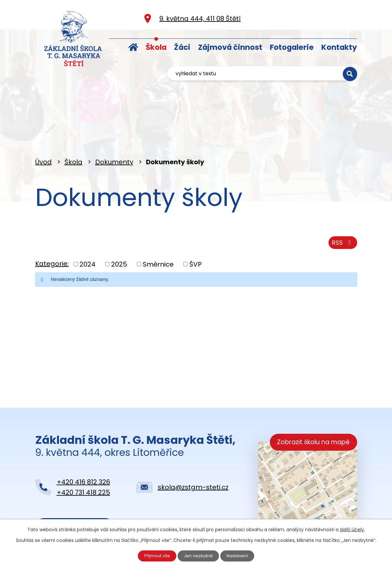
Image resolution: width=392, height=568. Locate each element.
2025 (119, 238)
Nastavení (240, 555)
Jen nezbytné (199, 555)
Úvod (133, 46)
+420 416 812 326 (83, 453)
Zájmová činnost (230, 47)
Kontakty (339, 47)
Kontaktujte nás (74, 499)
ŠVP (196, 238)
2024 (87, 238)
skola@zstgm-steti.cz (193, 458)
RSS (342, 216)
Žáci (182, 47)
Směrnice (158, 238)
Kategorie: (52, 238)
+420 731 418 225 (83, 463)
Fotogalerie (292, 47)
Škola (156, 47)
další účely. (352, 529)
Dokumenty (114, 133)
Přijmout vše (155, 555)
